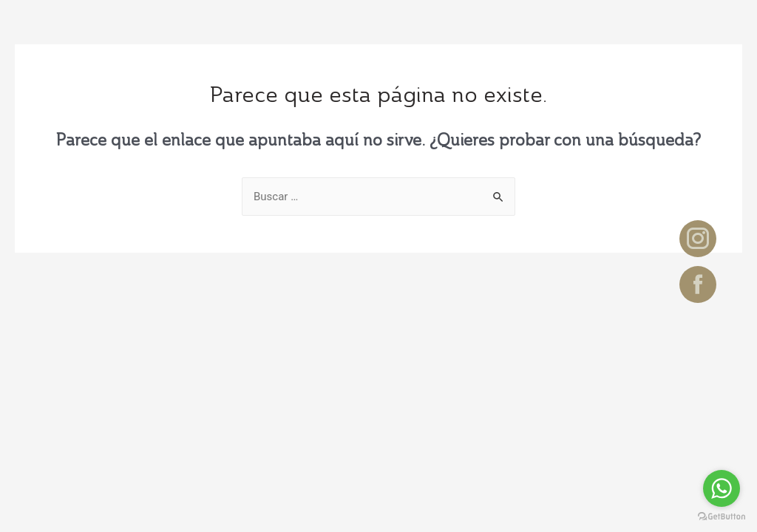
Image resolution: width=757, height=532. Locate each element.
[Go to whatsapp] (722, 488)
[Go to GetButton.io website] (722, 517)
